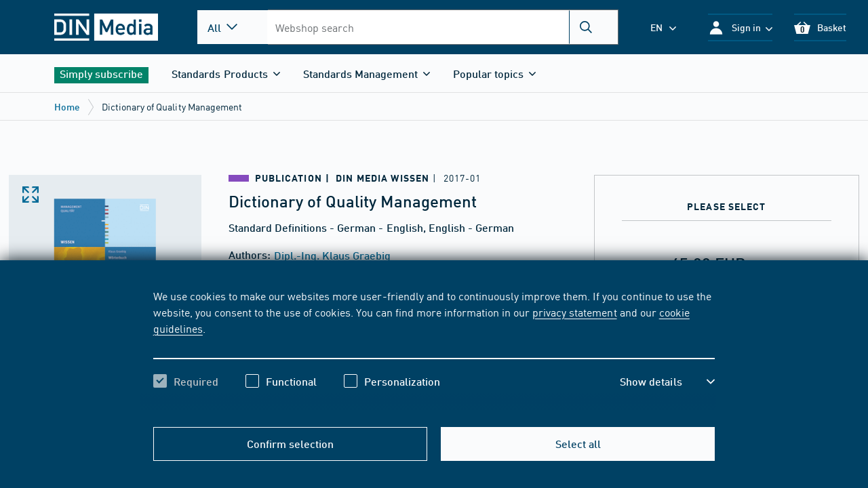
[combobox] (442, 27)
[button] (740, 27)
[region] (434, 350)
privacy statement (574, 312)
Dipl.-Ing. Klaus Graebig (332, 255)
